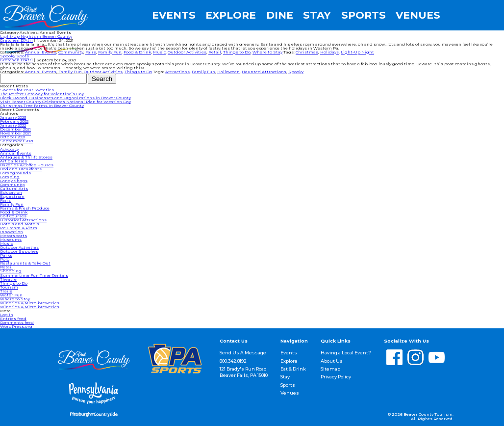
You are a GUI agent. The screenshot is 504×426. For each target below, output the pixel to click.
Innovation (12, 232)
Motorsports (13, 236)
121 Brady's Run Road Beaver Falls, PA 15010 (244, 372)
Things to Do (237, 52)
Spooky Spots (14, 56)
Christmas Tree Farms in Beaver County (42, 106)
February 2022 (14, 121)
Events (174, 15)
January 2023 (13, 117)
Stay (317, 15)
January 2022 (13, 125)
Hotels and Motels (20, 224)
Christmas (307, 52)
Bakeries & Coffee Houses (27, 165)
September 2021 (17, 141)
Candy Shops (14, 181)
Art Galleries (13, 161)
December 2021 (15, 129)
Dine (280, 15)
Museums (11, 240)
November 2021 (15, 133)
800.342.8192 (233, 361)
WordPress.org (16, 326)
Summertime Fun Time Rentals (34, 275)
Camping (10, 177)
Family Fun (110, 52)
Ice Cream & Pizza (19, 228)
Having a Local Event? (346, 353)
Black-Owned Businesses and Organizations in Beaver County (65, 98)
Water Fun (11, 295)
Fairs (91, 52)
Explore (231, 15)
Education (11, 192)
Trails (6, 291)
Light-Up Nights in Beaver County (36, 36)
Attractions (177, 72)
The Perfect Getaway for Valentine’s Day (42, 94)
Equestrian (12, 196)
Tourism (9, 287)
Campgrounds (15, 173)
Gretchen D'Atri (16, 40)
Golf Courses (13, 216)
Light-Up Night (357, 52)
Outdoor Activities (187, 52)
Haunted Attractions (264, 72)
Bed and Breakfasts (21, 169)
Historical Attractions (23, 220)
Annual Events (41, 52)
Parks (6, 255)
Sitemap (330, 369)
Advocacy (9, 149)
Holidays (329, 52)
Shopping (11, 271)
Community (71, 52)
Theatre (8, 279)
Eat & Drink (293, 369)
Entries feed (13, 319)
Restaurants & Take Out (25, 263)
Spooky (296, 72)
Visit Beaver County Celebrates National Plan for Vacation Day (65, 102)
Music (159, 52)
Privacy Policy (336, 377)
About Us (332, 361)
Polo (5, 259)
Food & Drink (137, 52)
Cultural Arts (14, 188)
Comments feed (17, 322)
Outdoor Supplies (19, 251)
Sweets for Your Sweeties (27, 90)
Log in (7, 315)
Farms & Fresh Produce (25, 208)
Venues (418, 15)
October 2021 (13, 137)
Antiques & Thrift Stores (26, 157)
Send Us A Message (243, 353)
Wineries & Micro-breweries (30, 303)
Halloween (228, 72)
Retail (215, 52)
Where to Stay (267, 52)
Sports (364, 15)
